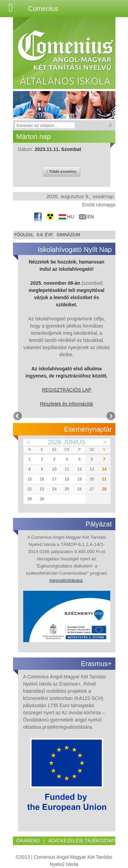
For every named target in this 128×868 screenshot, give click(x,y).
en (91, 217)
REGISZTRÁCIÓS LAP (67, 390)
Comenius (43, 9)
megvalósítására (66, 580)
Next (110, 417)
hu (71, 217)
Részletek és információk (67, 404)
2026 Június (67, 442)
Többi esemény (61, 171)
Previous (18, 417)
